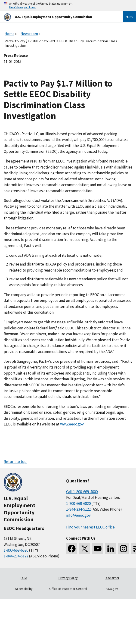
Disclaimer (112, 578)
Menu (130, 17)
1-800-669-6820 (16, 550)
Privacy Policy (68, 578)
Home (9, 34)
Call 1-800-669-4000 (82, 492)
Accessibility (24, 589)
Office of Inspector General (68, 589)
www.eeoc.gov (72, 424)
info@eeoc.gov (78, 515)
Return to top (15, 462)
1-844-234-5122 (16, 556)
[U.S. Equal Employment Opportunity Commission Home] (58, 17)
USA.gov (112, 589)
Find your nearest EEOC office (90, 527)
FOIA (24, 578)
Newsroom (29, 34)
